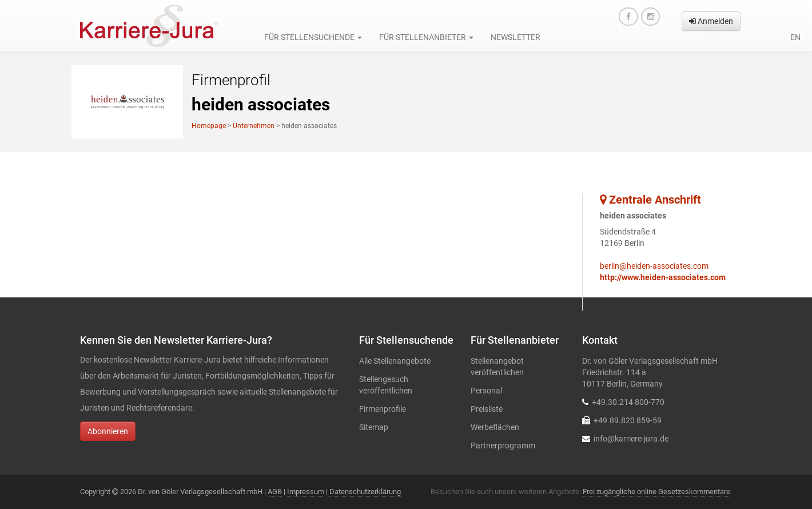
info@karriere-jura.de (631, 439)
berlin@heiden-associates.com (654, 266)
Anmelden (711, 21)
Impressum (306, 492)
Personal (486, 391)
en (795, 37)
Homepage (209, 126)
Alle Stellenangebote (395, 361)
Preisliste (487, 409)
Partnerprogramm (503, 446)
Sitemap (374, 427)
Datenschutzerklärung (365, 492)
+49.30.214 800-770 (628, 402)
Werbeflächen (495, 427)
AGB (275, 492)
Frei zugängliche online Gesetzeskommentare (656, 492)
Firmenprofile (383, 409)
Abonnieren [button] (108, 431)
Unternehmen (254, 126)
